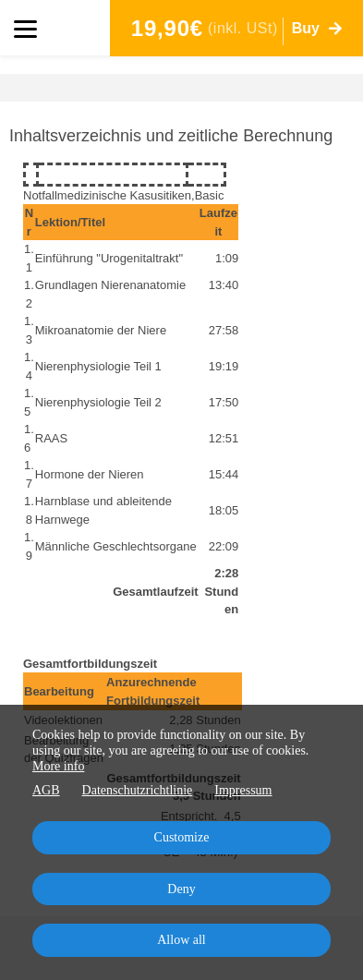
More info (58, 766)
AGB (46, 790)
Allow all (181, 940)
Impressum (243, 790)
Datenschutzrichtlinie (138, 790)
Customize (182, 837)
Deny (181, 889)
